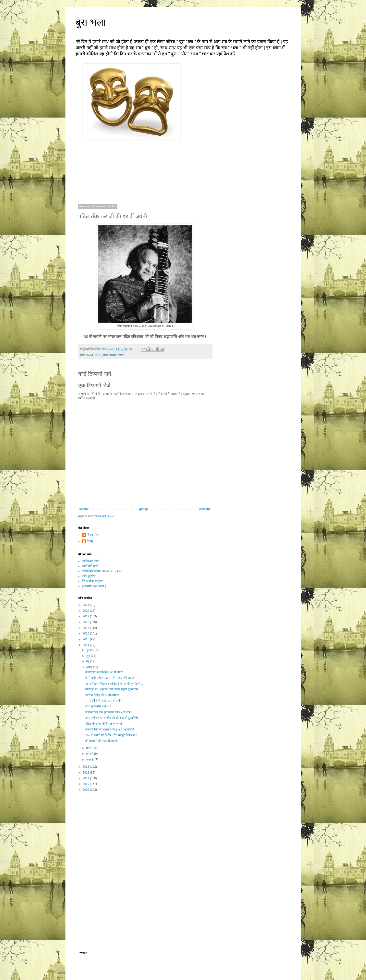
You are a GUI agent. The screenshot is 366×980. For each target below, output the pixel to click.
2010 (86, 784)
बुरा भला (91, 22)
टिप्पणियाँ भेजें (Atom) (103, 516)
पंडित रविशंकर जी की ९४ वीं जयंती (104, 724)
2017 (86, 628)
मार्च (89, 748)
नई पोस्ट (84, 509)
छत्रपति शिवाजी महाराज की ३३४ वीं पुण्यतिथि (110, 729)
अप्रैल (89, 667)
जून (88, 656)
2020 (86, 611)
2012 (86, 773)
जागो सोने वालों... (91, 566)
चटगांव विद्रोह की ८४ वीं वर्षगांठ (102, 695)
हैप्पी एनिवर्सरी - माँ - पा (98, 706)
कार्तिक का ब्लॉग (91, 561)
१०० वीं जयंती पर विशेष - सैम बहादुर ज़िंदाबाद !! (111, 735)
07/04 (90, 355)
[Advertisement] (145, 834)
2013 (86, 767)
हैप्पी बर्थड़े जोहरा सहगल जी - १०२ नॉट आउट (110, 678)
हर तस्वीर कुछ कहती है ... (96, 586)
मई (88, 661)
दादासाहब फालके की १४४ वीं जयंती (104, 672)
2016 (86, 633)
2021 (86, 605)
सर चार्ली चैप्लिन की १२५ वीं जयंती (104, 701)
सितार (121, 355)
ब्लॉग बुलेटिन (89, 576)
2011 (86, 778)
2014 (86, 645)
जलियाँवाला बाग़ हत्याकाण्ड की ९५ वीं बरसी (108, 712)
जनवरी (90, 760)
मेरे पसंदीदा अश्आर (92, 581)
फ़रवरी (90, 754)
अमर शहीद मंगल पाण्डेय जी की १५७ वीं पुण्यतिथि (112, 718)
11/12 (98, 355)
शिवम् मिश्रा (93, 535)
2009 (86, 790)
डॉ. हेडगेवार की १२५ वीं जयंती (101, 741)
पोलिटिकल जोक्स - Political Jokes (102, 571)
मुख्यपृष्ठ (144, 509)
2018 (86, 622)
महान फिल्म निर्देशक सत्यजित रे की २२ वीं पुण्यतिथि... (114, 684)
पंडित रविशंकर (110, 355)
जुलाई (90, 650)
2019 (86, 616)
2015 (86, 639)
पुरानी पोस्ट (205, 509)
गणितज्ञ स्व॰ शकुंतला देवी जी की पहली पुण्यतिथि (112, 689)
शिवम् (90, 541)
